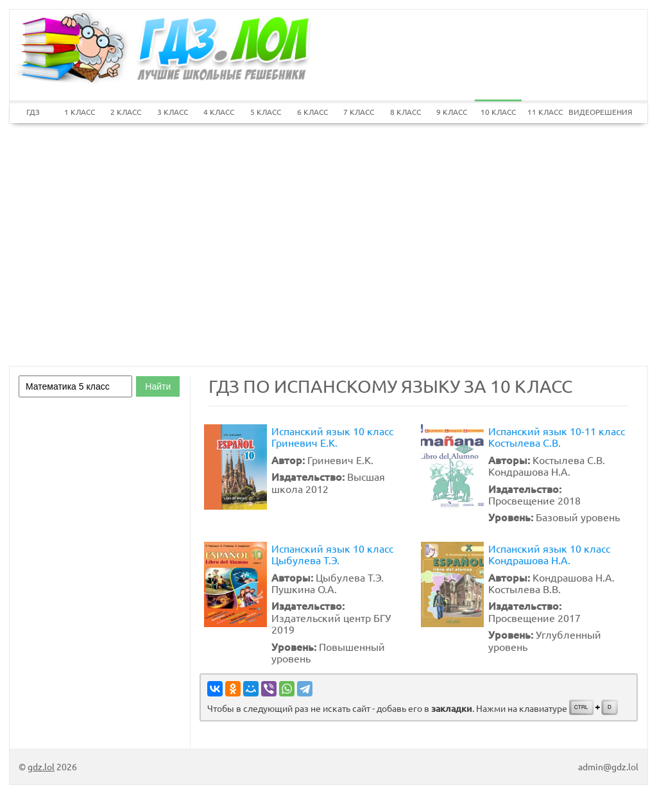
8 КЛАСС (405, 112)
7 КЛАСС (359, 112)
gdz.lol (41, 766)
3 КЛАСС (173, 112)
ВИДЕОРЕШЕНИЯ (592, 112)
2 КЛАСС (126, 112)
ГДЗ (33, 112)
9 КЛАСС (452, 112)
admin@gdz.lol (608, 766)
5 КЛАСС (266, 112)
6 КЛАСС (312, 112)
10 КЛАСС (498, 112)
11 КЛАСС (545, 112)
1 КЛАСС (80, 112)
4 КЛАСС (219, 112)
